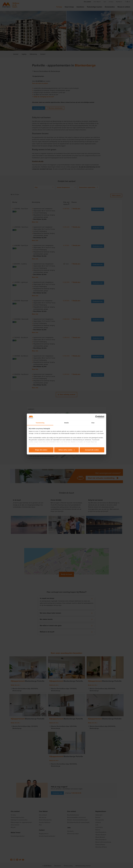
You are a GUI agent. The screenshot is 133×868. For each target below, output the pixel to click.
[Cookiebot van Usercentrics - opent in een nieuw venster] (97, 417)
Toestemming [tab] (40, 423)
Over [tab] (93, 423)
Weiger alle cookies (41, 450)
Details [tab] (66, 423)
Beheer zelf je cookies (67, 450)
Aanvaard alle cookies (92, 450)
